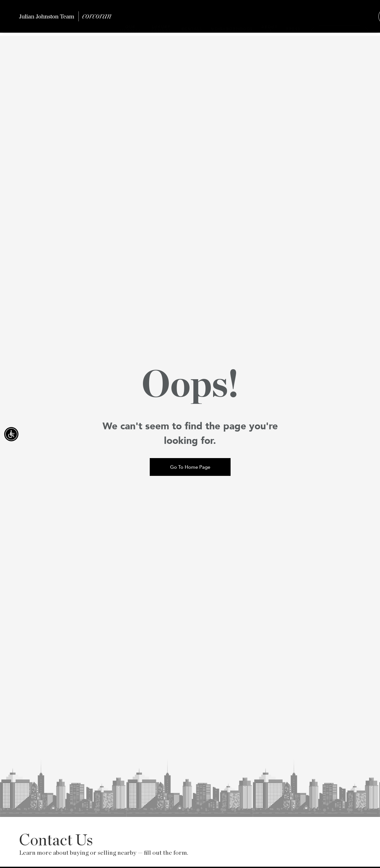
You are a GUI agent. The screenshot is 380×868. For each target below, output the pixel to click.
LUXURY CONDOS (160, 19)
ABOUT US (266, 19)
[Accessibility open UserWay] (11, 434)
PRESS (290, 19)
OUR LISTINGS (130, 19)
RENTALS (189, 19)
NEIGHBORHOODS (228, 19)
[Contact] (336, 19)
